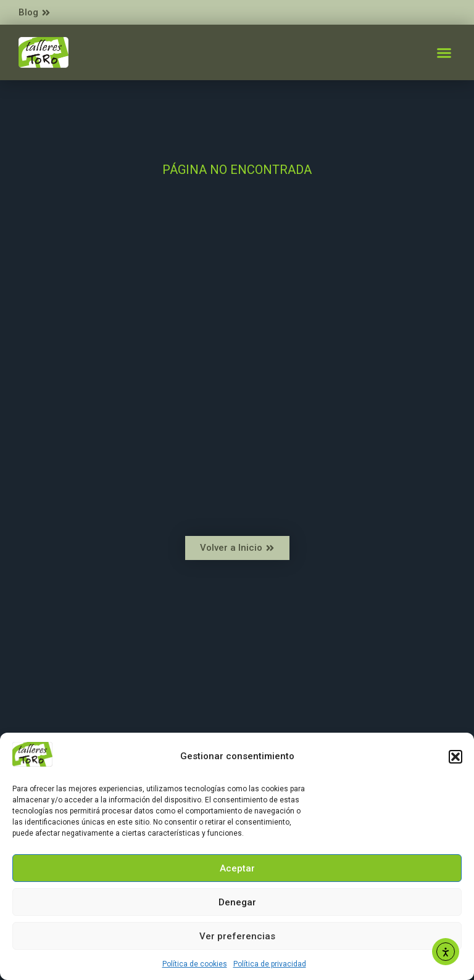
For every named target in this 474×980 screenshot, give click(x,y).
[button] (455, 757)
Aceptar (237, 868)
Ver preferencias (237, 936)
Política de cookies (195, 964)
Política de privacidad (270, 964)
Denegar (237, 902)
